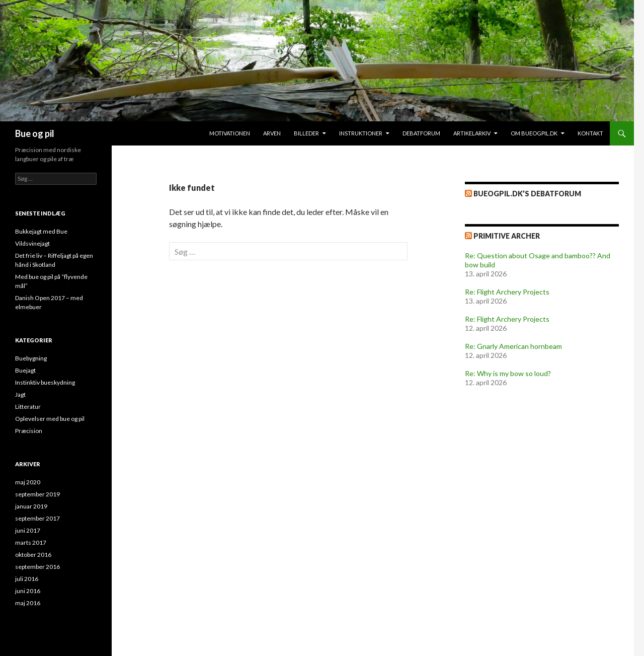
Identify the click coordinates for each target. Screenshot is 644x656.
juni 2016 (28, 591)
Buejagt (25, 370)
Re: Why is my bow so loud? (508, 373)
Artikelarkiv (472, 133)
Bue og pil (35, 133)
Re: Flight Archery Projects (507, 292)
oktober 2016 (33, 555)
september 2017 (37, 518)
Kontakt (590, 133)
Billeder (306, 133)
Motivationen (230, 133)
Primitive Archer (507, 236)
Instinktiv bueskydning (45, 382)
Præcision (29, 431)
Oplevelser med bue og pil (50, 419)
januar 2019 (31, 506)
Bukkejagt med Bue (41, 231)
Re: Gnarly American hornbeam (513, 346)
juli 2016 (27, 579)
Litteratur (28, 407)
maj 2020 (28, 482)
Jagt (20, 394)
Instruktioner (361, 133)
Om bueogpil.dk (534, 133)
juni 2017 (28, 530)
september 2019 (37, 494)
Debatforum (421, 133)
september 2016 (37, 567)
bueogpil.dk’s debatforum (527, 194)
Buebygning (31, 358)
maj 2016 (28, 603)
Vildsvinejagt (32, 243)
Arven (272, 133)
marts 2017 (31, 542)
